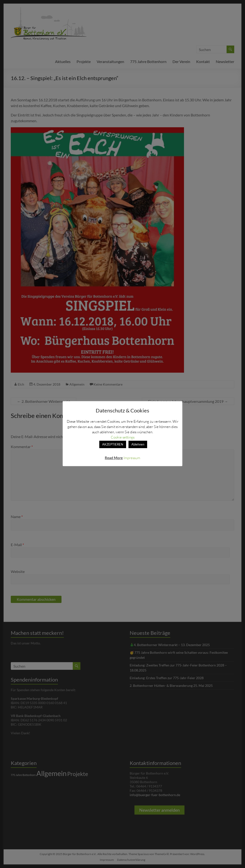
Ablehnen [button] (138, 444)
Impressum (132, 458)
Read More (114, 458)
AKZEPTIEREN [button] (113, 444)
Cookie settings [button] (123, 437)
